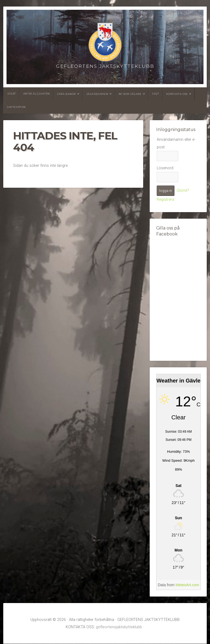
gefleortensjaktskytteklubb (119, 627)
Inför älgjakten (37, 94)
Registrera (165, 200)
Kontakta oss (177, 94)
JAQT (155, 94)
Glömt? (183, 191)
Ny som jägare (130, 94)
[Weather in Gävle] (178, 486)
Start (12, 94)
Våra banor (66, 94)
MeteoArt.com (187, 585)
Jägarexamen (97, 94)
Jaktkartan (16, 107)
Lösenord (165, 168)
